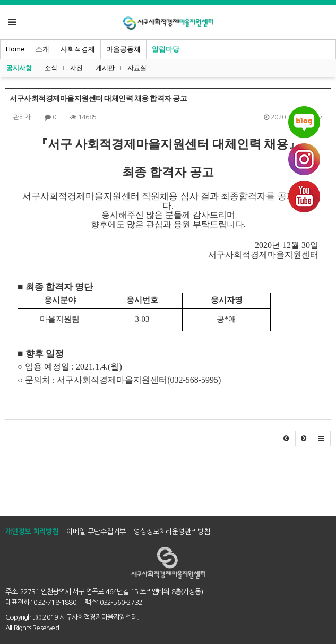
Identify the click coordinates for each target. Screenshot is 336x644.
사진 (76, 68)
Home (15, 49)
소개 (42, 49)
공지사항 (19, 68)
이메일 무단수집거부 (96, 532)
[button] (287, 439)
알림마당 (166, 49)
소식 (51, 68)
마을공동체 (123, 49)
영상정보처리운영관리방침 (172, 532)
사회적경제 (78, 49)
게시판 (105, 68)
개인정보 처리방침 (32, 532)
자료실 (137, 68)
